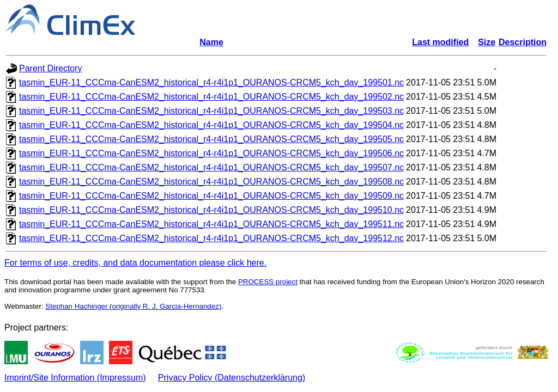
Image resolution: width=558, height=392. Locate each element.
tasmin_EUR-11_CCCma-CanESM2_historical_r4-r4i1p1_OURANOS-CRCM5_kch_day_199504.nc (211, 125)
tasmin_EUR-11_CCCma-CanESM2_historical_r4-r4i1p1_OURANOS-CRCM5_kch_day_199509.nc (211, 196)
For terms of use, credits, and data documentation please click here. (135, 263)
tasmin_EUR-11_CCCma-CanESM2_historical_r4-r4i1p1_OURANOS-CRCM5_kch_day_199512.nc (211, 238)
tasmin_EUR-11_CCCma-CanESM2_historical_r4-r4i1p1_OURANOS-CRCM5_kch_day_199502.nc (211, 97)
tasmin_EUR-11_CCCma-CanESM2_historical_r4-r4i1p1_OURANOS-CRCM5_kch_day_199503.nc (211, 111)
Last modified (440, 42)
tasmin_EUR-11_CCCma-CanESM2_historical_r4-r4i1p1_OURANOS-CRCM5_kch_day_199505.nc (211, 139)
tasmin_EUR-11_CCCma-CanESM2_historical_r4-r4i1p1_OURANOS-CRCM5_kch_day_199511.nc (211, 224)
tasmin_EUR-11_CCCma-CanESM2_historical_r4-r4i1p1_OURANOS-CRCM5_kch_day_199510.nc (211, 210)
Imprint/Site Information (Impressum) (75, 378)
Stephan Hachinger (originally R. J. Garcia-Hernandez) (133, 306)
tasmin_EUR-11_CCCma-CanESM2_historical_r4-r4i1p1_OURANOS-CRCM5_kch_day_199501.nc (211, 82)
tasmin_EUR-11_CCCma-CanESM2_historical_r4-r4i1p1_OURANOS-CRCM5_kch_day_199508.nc (211, 182)
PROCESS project (268, 282)
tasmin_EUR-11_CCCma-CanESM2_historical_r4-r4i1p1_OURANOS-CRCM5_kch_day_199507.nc (211, 167)
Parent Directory (51, 68)
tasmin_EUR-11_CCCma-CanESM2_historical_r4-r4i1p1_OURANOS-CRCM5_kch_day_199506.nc (211, 153)
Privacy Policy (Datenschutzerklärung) (232, 378)
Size (487, 42)
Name (211, 42)
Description (523, 42)
